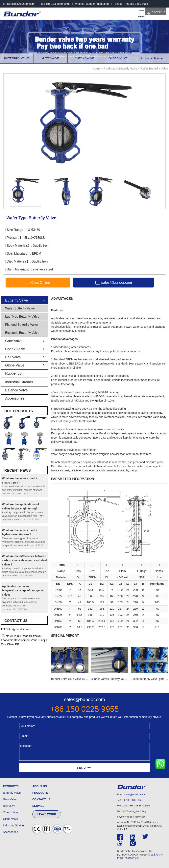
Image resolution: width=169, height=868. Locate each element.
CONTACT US (41, 799)
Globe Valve (26, 365)
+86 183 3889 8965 (132, 800)
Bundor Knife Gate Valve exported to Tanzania (80, 679)
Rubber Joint (15, 373)
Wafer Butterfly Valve (154, 68)
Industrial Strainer (19, 382)
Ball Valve (26, 357)
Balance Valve (16, 390)
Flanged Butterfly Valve (21, 325)
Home (96, 68)
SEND (81, 768)
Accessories (15, 398)
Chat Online (38, 283)
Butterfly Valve (128, 68)
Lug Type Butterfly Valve (22, 316)
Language (155, 12)
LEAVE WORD (47, 814)
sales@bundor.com (23, 4)
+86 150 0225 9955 (84, 709)
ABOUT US (40, 786)
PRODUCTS (11, 786)
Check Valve (26, 349)
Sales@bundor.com (18, 629)
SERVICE (38, 806)
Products (109, 68)
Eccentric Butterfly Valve (22, 333)
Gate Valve (26, 341)
